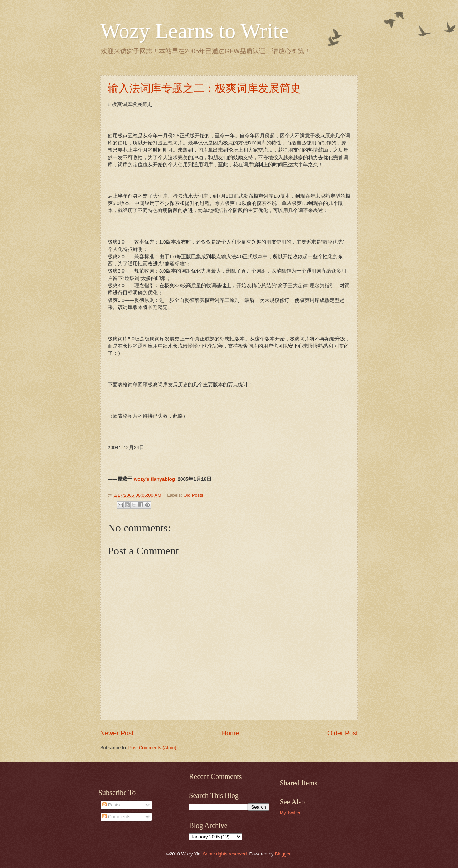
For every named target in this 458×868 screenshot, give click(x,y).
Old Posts (193, 495)
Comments (116, 817)
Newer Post (117, 733)
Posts (111, 805)
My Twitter (290, 813)
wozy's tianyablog (154, 479)
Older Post (343, 733)
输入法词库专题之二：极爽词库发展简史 (204, 88)
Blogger (283, 854)
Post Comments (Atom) (152, 748)
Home (230, 733)
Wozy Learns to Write (194, 31)
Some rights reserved (225, 854)
